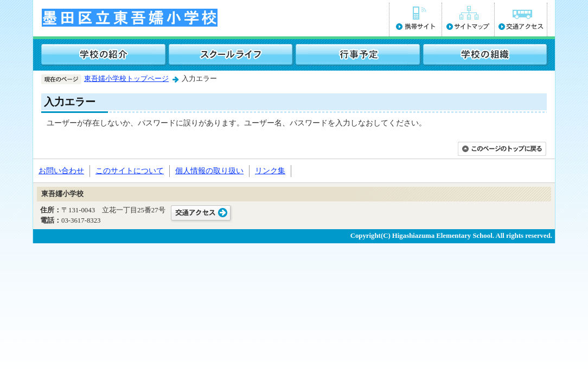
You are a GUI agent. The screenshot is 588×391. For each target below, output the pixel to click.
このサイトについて (130, 171)
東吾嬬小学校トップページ (126, 79)
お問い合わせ (61, 171)
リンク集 (270, 171)
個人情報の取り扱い (209, 171)
